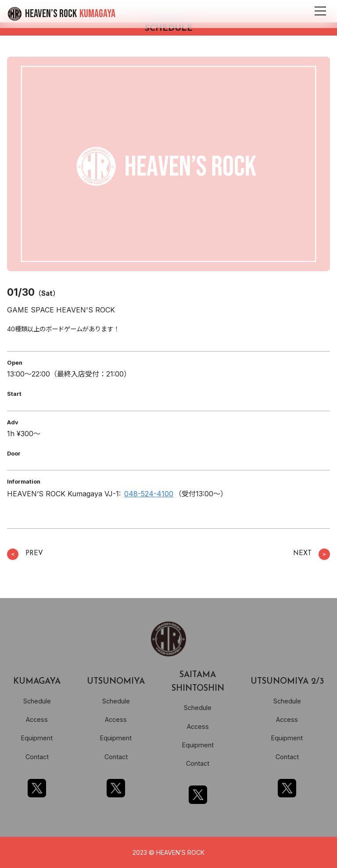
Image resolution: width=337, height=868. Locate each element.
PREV (25, 554)
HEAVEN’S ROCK (70, 14)
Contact (37, 757)
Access (37, 719)
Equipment (37, 738)
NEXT (312, 554)
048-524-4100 (149, 494)
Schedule (37, 701)
